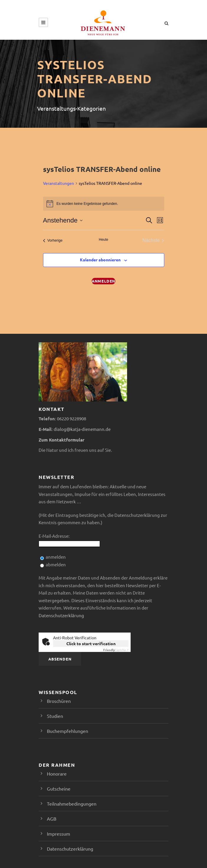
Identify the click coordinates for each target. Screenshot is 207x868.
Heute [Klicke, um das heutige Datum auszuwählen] (103, 240)
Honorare (57, 774)
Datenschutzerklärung (61, 615)
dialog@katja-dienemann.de (82, 429)
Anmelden (103, 281)
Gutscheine (59, 789)
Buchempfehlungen (68, 731)
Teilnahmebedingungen (72, 804)
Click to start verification (91, 643)
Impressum (59, 834)
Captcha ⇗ (116, 650)
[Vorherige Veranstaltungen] (53, 240)
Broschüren (59, 701)
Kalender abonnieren (100, 260)
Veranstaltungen (59, 183)
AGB (52, 819)
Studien (55, 716)
